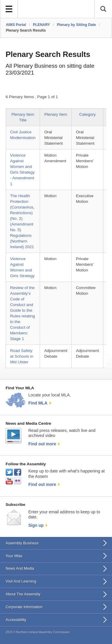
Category (87, 114)
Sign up (36, 525)
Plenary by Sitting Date (77, 25)
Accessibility (16, 620)
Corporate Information (24, 607)
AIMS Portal (16, 25)
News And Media (20, 568)
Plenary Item (56, 114)
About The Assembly (23, 594)
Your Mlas (14, 556)
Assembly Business (22, 543)
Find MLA (38, 403)
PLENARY (41, 25)
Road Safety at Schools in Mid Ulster (22, 356)
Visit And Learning (21, 581)
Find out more (42, 444)
